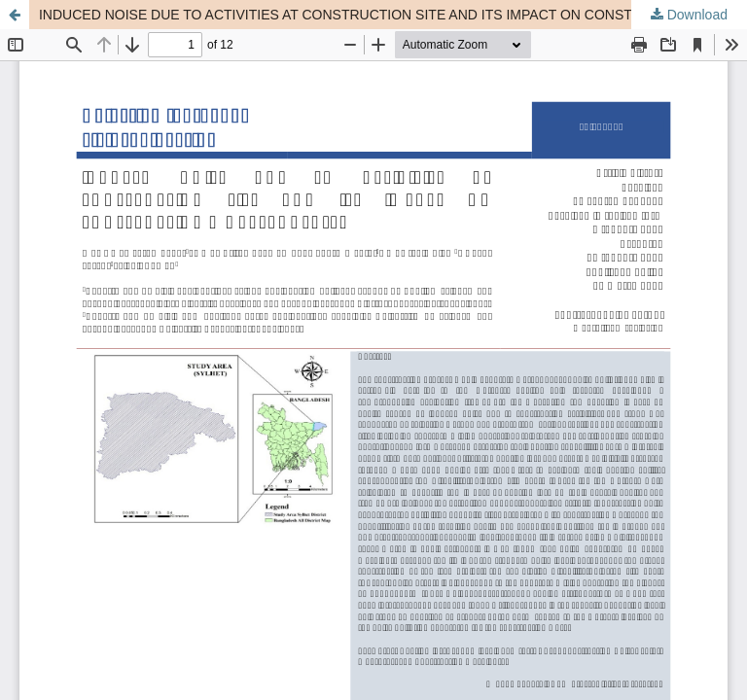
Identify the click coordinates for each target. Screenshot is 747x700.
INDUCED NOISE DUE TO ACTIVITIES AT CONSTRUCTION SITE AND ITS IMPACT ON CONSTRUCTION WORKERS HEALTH (393, 15)
